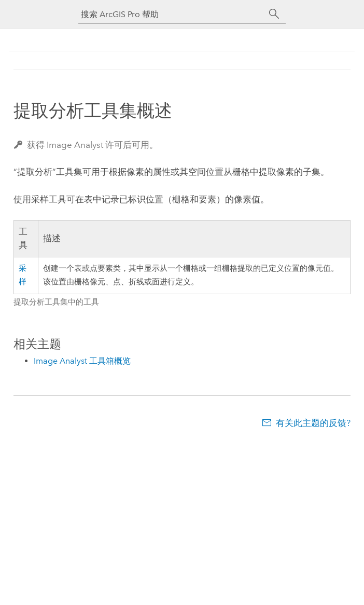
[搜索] (274, 14)
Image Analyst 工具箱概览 (82, 361)
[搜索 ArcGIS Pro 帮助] (172, 14)
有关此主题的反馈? (313, 423)
